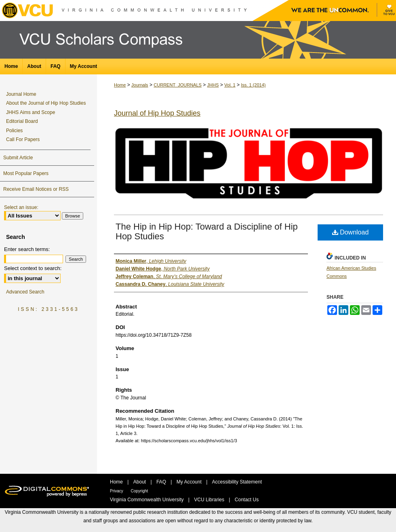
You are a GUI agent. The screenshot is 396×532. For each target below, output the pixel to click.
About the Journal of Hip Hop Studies (46, 103)
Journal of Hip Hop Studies (157, 113)
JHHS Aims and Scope (31, 112)
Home (120, 85)
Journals (140, 85)
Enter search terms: (27, 249)
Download (351, 232)
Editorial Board (22, 121)
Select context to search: (33, 268)
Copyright (140, 491)
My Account (190, 482)
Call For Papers (23, 139)
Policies (14, 131)
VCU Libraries (210, 500)
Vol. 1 (230, 85)
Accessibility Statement (237, 482)
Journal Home (21, 94)
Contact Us (247, 500)
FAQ (162, 482)
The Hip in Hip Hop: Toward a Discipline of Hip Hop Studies (207, 231)
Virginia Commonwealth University (147, 500)
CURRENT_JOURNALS (178, 85)
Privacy (117, 491)
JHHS (213, 85)
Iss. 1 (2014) (253, 85)
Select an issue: (21, 207)
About (140, 482)
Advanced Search (25, 292)
